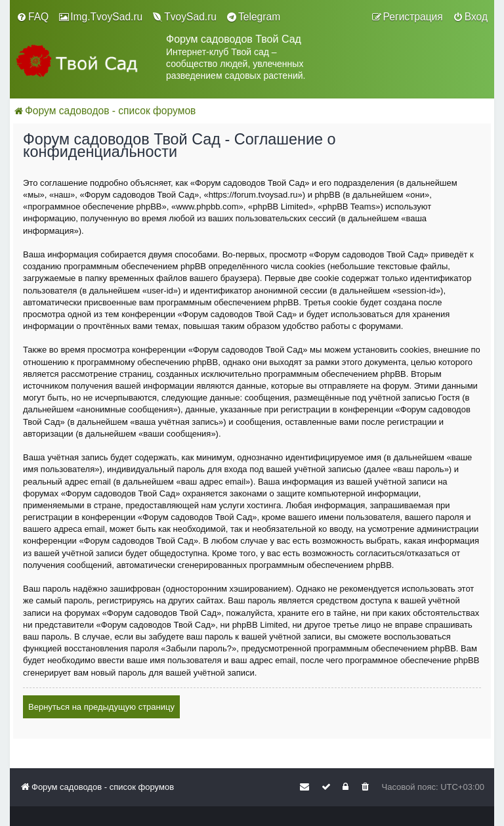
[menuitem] (32, 17)
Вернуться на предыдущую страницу (101, 707)
